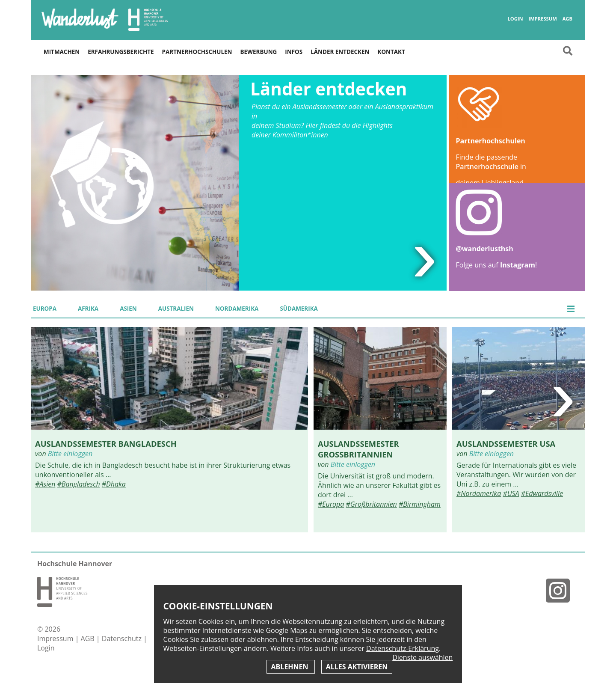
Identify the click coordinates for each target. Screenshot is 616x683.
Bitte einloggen (70, 454)
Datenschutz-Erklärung (403, 648)
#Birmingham (420, 504)
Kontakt (391, 52)
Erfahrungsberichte (121, 52)
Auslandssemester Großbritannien (358, 449)
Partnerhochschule (487, 166)
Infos (294, 52)
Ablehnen (291, 667)
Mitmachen (62, 52)
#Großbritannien (372, 504)
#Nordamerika (479, 493)
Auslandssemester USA (506, 444)
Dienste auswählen (422, 658)
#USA (511, 493)
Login (515, 19)
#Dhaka (114, 484)
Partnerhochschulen (197, 52)
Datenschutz (123, 638)
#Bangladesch (79, 484)
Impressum (542, 19)
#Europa (331, 504)
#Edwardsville (542, 493)
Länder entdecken (340, 52)
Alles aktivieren (357, 667)
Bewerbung (259, 52)
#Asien (45, 484)
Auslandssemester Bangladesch (106, 444)
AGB (567, 19)
